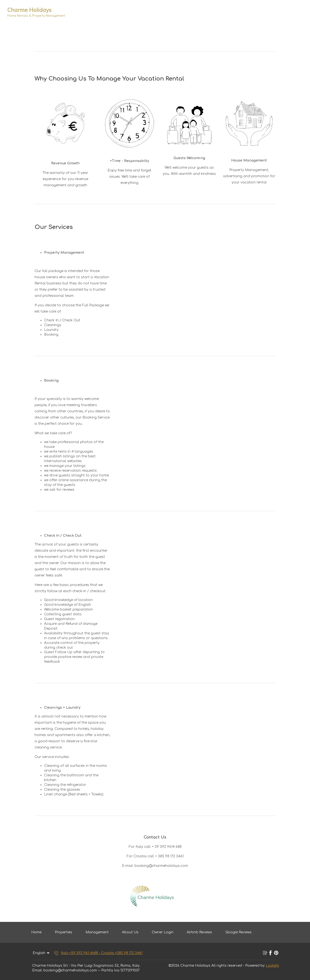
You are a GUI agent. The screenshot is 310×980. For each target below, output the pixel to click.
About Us (130, 932)
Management (97, 932)
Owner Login (163, 932)
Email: (37, 970)
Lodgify (272, 966)
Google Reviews (239, 932)
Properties (64, 932)
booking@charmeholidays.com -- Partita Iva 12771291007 (91, 970)
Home (36, 932)
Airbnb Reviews (199, 932)
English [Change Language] (42, 953)
